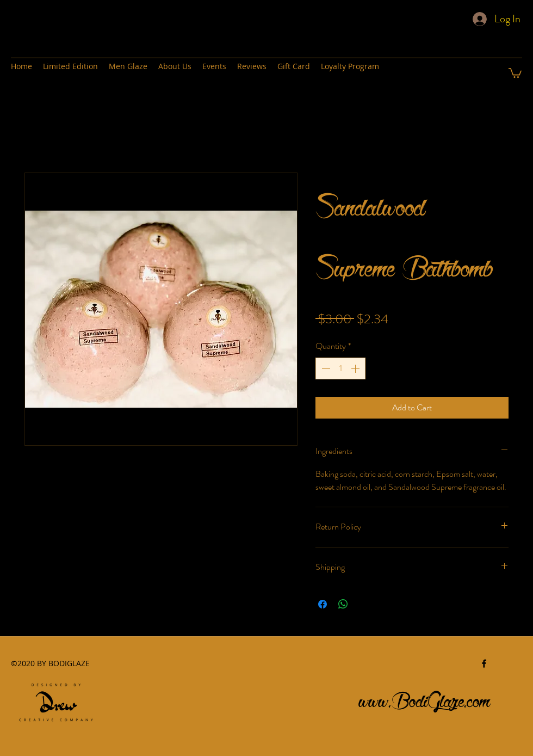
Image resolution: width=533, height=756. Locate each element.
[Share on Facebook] (323, 604)
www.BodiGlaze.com (425, 698)
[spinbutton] (340, 368)
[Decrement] (325, 368)
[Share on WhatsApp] (343, 604)
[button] (515, 72)
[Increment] (356, 368)
